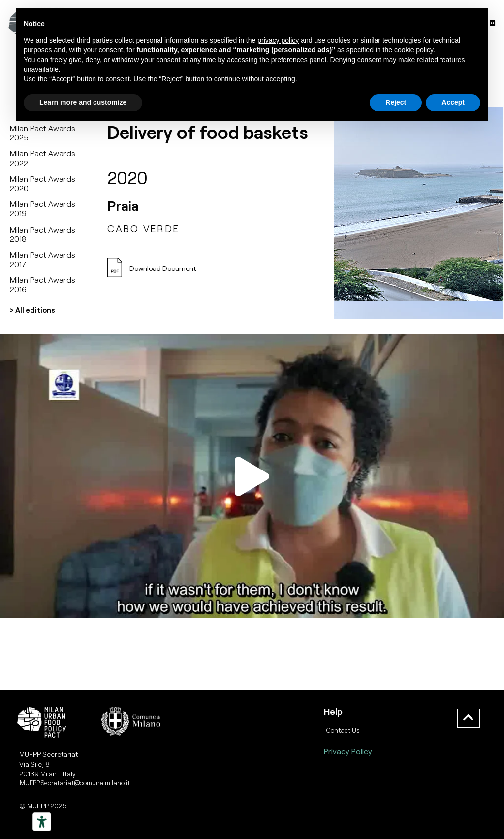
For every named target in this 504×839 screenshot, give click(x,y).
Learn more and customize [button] (83, 102)
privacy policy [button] (278, 40)
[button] (163, 271)
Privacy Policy (348, 751)
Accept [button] (453, 102)
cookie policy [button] (414, 50)
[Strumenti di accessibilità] (42, 822)
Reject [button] (396, 102)
